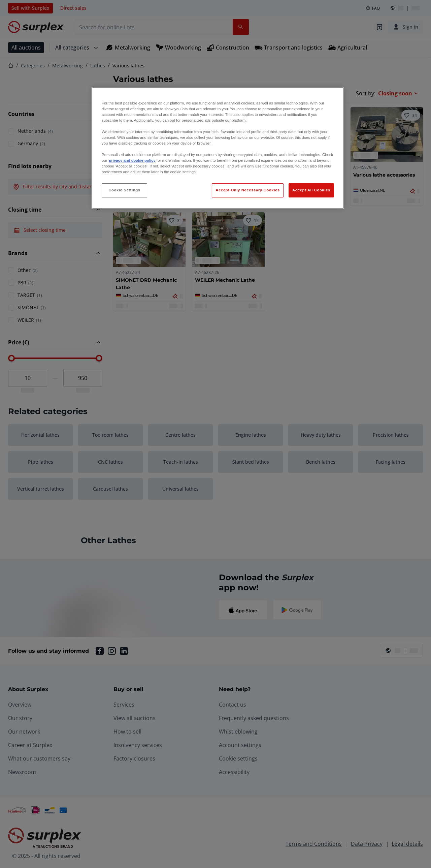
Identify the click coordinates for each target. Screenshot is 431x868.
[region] (218, 148)
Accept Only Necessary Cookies (247, 190)
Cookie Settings (124, 190)
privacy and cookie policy (132, 160)
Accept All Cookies (311, 190)
